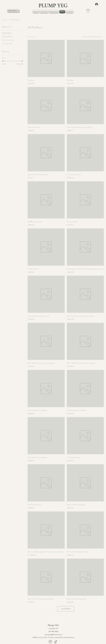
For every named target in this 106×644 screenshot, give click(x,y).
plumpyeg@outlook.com (53, 635)
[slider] (3, 61)
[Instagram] (50, 642)
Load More (66, 609)
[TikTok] (56, 642)
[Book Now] (13, 11)
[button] (54, 12)
